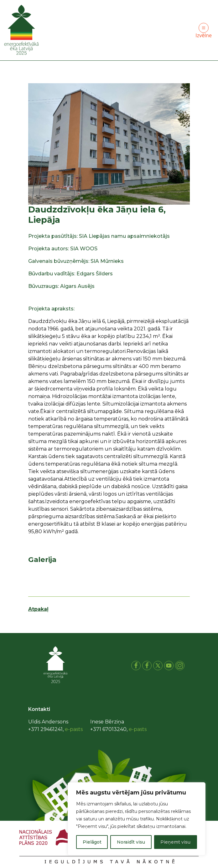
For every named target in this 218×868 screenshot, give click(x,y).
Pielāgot (92, 842)
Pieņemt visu (175, 842)
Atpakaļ (38, 609)
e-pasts (74, 729)
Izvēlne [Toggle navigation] (204, 31)
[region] (137, 819)
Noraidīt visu (131, 842)
